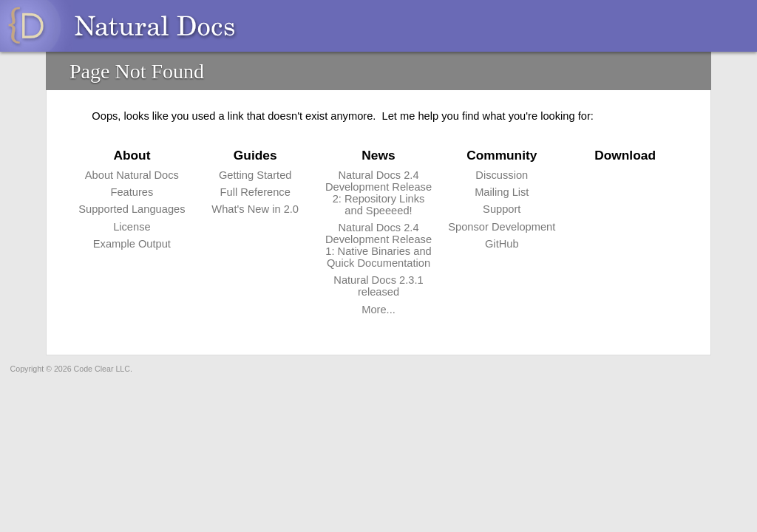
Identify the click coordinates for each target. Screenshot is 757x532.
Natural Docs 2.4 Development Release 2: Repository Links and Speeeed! (378, 193)
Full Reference (255, 192)
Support (502, 209)
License (132, 227)
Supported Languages (132, 209)
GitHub (502, 244)
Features (132, 192)
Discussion (502, 175)
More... (378, 310)
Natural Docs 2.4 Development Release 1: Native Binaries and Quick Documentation (378, 245)
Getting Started (255, 175)
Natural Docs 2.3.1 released (378, 286)
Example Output (132, 244)
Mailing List (502, 192)
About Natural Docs (132, 175)
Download (625, 155)
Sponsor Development (502, 227)
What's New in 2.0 (255, 209)
